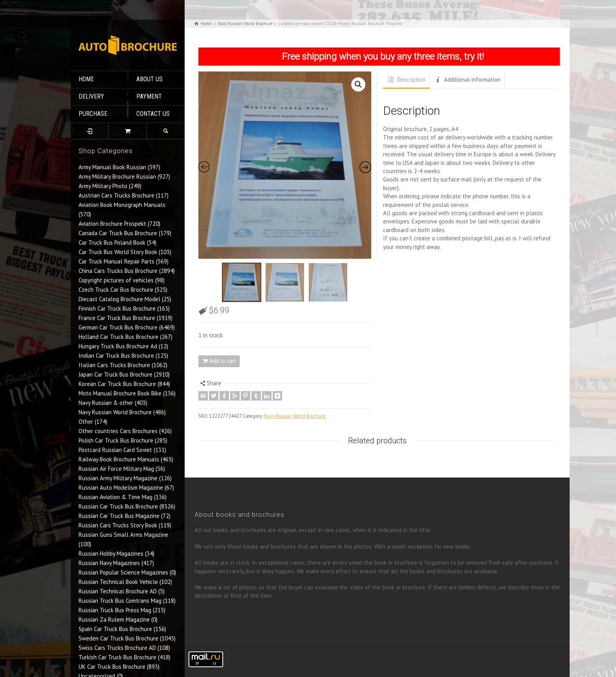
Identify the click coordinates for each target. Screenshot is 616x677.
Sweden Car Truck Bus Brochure (118, 638)
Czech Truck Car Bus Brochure (116, 290)
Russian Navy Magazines (109, 563)
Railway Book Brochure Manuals (119, 459)
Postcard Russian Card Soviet (115, 450)
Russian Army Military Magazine (118, 478)
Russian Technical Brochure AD (118, 591)
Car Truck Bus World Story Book (118, 252)
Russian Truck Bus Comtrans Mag (120, 601)
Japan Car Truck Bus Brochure (115, 374)
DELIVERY (91, 96)
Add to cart (222, 361)
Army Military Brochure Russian (117, 177)
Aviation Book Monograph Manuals (122, 205)
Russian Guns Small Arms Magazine (123, 535)
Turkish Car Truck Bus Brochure (117, 657)
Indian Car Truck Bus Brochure (116, 356)
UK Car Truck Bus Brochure (112, 667)
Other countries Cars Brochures (118, 431)
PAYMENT (149, 96)
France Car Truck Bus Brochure (117, 318)
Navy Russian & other (106, 403)
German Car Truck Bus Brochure (118, 327)
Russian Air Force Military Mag (116, 469)
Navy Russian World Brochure (115, 412)
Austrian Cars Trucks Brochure (116, 195)
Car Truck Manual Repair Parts (116, 261)
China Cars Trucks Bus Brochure (118, 271)
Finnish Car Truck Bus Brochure (117, 308)
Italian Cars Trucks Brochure (114, 365)
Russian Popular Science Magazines (123, 572)
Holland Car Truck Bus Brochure (118, 337)
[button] (358, 84)
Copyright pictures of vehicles (116, 280)
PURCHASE (93, 114)
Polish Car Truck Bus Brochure (116, 440)
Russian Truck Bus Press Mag (115, 610)
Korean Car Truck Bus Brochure (117, 384)
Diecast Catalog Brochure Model (119, 299)
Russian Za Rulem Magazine (114, 619)
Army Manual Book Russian (112, 167)
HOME (86, 79)
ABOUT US (149, 79)
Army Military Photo (103, 186)
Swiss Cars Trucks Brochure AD (117, 648)
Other (86, 422)
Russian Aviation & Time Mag (115, 497)
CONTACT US (153, 114)
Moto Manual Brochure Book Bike (120, 393)
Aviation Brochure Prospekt (112, 224)
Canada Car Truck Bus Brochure (118, 233)
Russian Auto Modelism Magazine (121, 488)
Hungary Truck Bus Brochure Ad (118, 346)
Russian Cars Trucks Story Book (118, 525)
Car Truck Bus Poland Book (112, 242)
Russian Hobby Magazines (111, 553)
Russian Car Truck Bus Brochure (118, 506)
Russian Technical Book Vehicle (118, 582)
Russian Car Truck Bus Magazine (119, 516)
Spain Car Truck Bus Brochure (115, 629)
